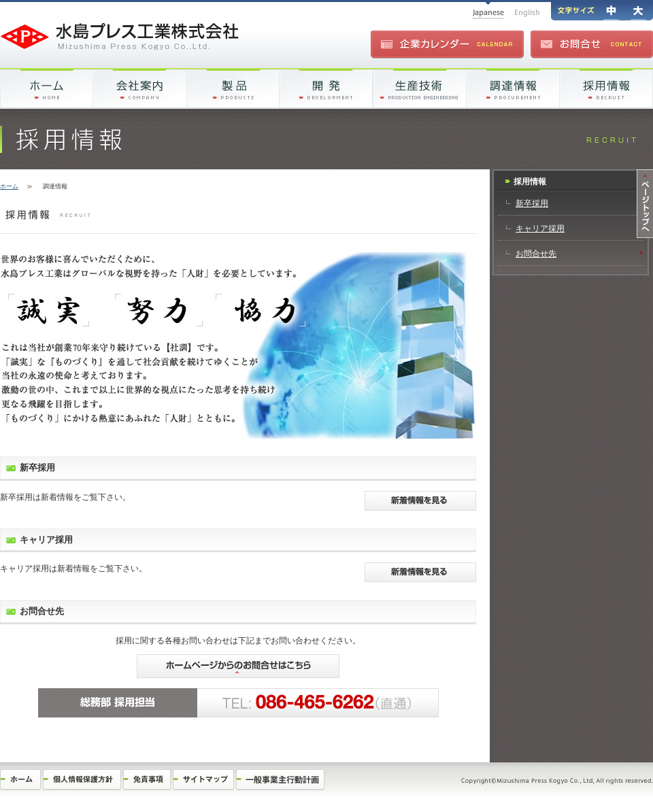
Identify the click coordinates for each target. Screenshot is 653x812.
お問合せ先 (536, 254)
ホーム (9, 186)
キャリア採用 (540, 229)
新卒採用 (532, 203)
